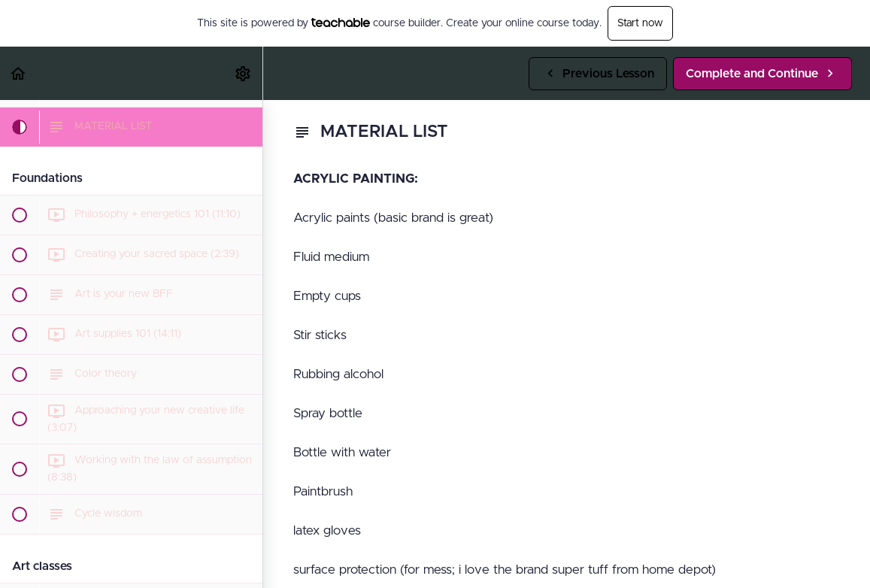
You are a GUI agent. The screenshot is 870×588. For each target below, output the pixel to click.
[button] (19, 73)
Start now (640, 23)
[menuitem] (244, 73)
